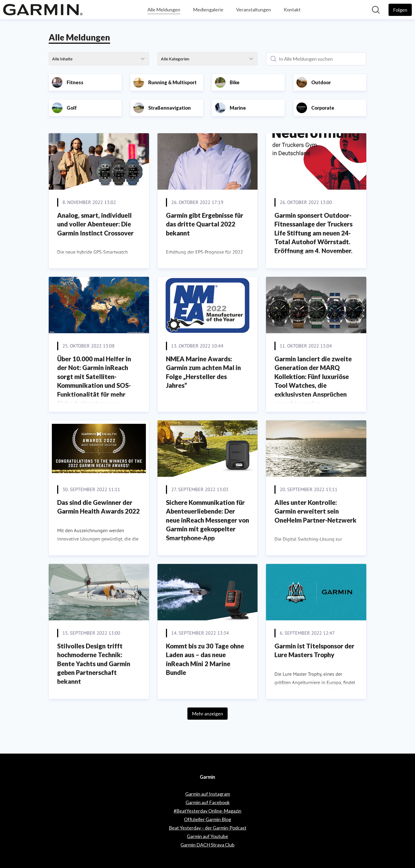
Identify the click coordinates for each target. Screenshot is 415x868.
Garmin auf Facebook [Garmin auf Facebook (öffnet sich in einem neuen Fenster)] (208, 802)
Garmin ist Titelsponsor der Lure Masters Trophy (314, 650)
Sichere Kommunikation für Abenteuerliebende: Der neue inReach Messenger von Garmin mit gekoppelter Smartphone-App (207, 520)
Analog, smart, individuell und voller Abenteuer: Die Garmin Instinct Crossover (95, 224)
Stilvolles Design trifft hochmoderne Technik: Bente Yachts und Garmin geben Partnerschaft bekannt (94, 664)
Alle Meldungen (164, 9)
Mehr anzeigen (207, 714)
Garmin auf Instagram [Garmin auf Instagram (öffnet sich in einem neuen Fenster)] (208, 794)
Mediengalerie (208, 10)
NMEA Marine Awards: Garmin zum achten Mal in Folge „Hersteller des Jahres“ (203, 372)
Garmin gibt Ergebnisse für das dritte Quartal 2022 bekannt (205, 224)
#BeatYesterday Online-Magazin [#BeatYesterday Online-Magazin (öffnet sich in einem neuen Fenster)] (207, 811)
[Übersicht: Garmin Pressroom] (43, 10)
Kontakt (292, 10)
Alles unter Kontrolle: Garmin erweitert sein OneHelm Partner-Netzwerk (315, 511)
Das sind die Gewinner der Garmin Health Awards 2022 (98, 507)
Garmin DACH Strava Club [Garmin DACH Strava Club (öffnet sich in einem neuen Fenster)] (207, 845)
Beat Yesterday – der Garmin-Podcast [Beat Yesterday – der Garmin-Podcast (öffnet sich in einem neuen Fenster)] (208, 828)
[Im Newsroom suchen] (376, 10)
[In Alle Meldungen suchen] (316, 59)
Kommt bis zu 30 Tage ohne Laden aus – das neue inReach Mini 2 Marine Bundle (205, 659)
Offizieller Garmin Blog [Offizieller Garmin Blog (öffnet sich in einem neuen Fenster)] (207, 819)
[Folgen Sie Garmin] (400, 10)
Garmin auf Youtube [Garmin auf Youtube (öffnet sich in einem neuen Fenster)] (207, 836)
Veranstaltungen (254, 10)
